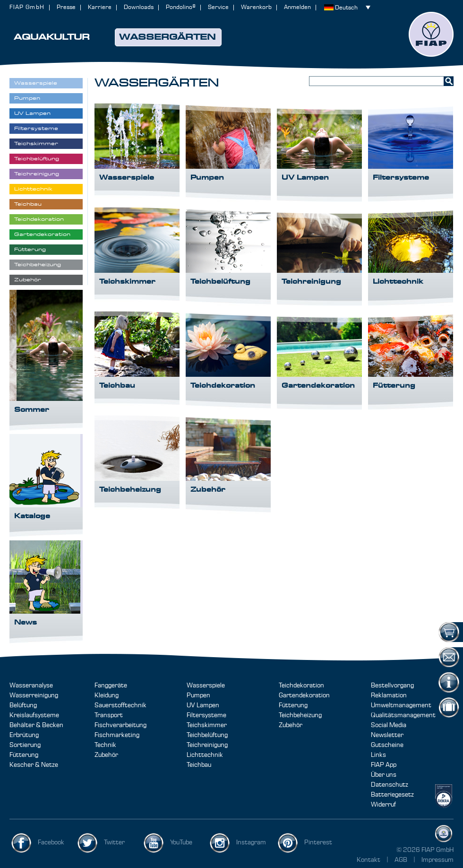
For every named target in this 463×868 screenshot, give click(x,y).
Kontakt (369, 860)
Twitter (114, 842)
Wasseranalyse (31, 686)
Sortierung (25, 745)
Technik (105, 745)
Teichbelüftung (207, 735)
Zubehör (106, 755)
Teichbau (199, 765)
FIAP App (384, 765)
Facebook (51, 842)
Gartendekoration (304, 695)
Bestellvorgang (392, 686)
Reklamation (389, 695)
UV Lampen (203, 705)
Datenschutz (390, 785)
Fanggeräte (111, 686)
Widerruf (383, 805)
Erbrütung (24, 735)
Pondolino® (181, 7)
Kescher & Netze (34, 765)
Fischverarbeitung (120, 725)
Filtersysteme (206, 715)
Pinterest (318, 842)
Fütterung (24, 755)
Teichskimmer (207, 725)
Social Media (389, 725)
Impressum (437, 860)
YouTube (181, 842)
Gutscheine (387, 745)
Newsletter (387, 735)
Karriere (100, 7)
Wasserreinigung (34, 695)
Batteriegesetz (392, 795)
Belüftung (23, 705)
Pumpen (198, 695)
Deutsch (346, 8)
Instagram (251, 842)
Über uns (384, 775)
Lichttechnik (205, 755)
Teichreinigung (207, 745)
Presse (66, 7)
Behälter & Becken (36, 725)
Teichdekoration (301, 686)
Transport (109, 715)
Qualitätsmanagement (403, 715)
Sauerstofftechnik (120, 705)
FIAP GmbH (27, 7)
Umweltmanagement (401, 705)
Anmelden (297, 7)
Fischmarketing (117, 735)
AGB (402, 860)
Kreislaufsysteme (34, 715)
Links (378, 755)
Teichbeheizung (300, 715)
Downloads (139, 7)
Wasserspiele (206, 686)
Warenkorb (256, 7)
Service (218, 7)
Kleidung (107, 695)
